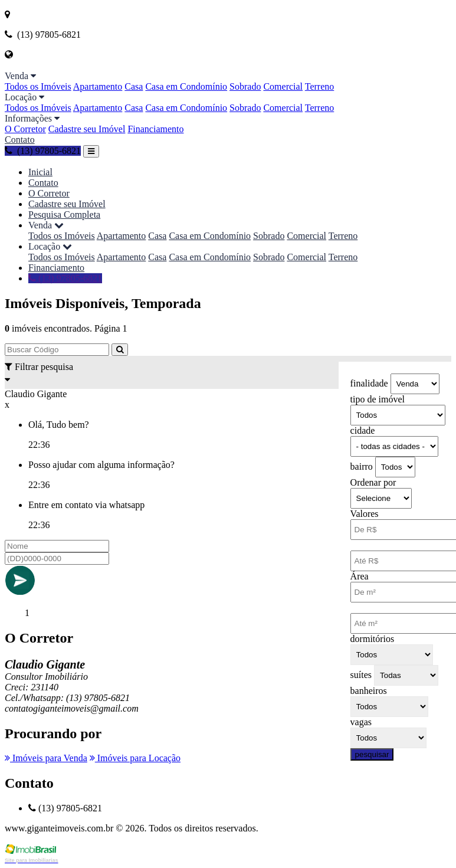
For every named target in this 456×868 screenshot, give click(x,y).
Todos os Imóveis (38, 86)
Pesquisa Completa (64, 214)
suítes (361, 675)
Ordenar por (373, 482)
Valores (365, 514)
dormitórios (373, 639)
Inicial (40, 172)
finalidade (369, 383)
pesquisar (372, 754)
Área (360, 576)
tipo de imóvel (378, 399)
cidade (363, 430)
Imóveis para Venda (46, 758)
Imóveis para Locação (135, 758)
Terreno (320, 86)
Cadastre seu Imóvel (87, 129)
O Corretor (25, 129)
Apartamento (98, 86)
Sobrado (245, 86)
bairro (362, 466)
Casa (134, 86)
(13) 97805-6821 (43, 151)
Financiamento (155, 129)
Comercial (283, 86)
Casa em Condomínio (186, 86)
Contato (20, 140)
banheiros (369, 691)
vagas (361, 722)
